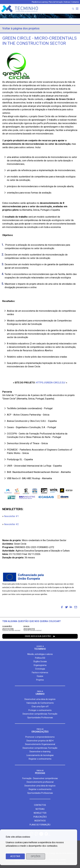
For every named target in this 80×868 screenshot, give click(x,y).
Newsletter (40, 813)
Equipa (40, 676)
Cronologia (40, 669)
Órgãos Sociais (40, 661)
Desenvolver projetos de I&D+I (40, 741)
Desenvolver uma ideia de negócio (40, 699)
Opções (36, 856)
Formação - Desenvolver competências (40, 778)
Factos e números (40, 673)
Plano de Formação (56, 2)
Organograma (40, 665)
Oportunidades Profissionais (40, 718)
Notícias (67, 2)
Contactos (75, 2)
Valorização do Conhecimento (40, 703)
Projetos (40, 680)
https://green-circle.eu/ (51, 383)
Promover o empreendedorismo (40, 737)
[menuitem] (62, 607)
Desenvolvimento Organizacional (40, 744)
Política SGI (40, 658)
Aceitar (15, 856)
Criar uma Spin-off (40, 707)
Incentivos (40, 821)
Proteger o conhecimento (40, 710)
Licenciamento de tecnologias (40, 755)
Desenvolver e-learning (40, 752)
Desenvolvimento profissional (40, 782)
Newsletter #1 (11, 516)
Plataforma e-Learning (40, 2)
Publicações (40, 817)
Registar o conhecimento (40, 759)
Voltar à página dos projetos (21, 28)
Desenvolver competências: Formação (40, 714)
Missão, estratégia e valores (40, 654)
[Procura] (73, 9)
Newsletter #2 (11, 524)
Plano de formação (40, 825)
